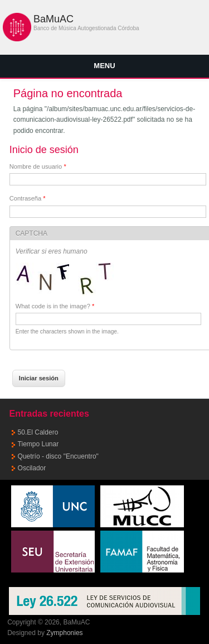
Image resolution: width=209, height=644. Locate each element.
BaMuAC (54, 19)
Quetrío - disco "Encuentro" (58, 456)
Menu (104, 66)
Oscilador (32, 468)
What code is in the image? (55, 306)
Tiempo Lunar (38, 444)
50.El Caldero (38, 432)
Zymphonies (64, 633)
